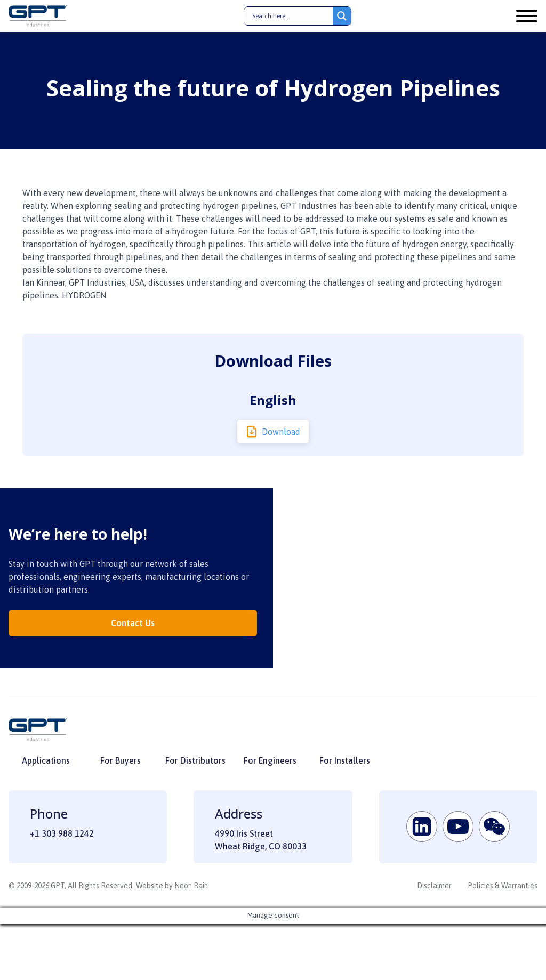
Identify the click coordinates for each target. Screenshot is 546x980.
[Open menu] (527, 16)
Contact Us (133, 623)
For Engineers (270, 760)
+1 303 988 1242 (62, 833)
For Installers (345, 760)
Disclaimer (434, 886)
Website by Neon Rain (172, 886)
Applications (46, 760)
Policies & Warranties (503, 886)
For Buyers (121, 760)
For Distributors (195, 760)
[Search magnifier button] (342, 16)
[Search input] (291, 16)
